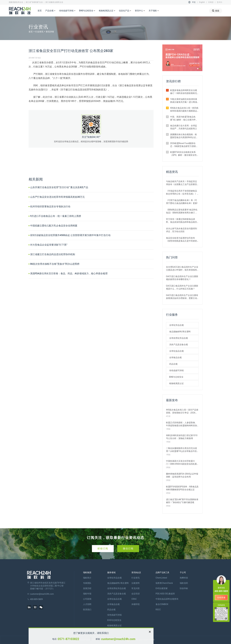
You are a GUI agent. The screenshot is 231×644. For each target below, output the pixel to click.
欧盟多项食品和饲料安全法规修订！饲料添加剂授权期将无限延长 (184, 92)
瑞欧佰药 (184, 583)
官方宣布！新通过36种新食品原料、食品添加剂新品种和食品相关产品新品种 (181, 221)
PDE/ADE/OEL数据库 (165, 594)
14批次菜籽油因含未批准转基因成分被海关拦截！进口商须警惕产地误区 (184, 101)
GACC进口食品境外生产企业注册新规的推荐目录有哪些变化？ (182, 278)
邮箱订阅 (103, 549)
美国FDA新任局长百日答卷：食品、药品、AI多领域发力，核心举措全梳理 (69, 273)
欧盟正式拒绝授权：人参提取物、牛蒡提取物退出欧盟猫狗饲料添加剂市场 (181, 424)
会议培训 (136, 594)
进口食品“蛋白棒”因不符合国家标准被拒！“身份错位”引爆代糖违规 (182, 501)
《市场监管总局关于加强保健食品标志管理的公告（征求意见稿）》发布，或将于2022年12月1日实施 (181, 192)
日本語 (211, 2)
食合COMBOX (162, 604)
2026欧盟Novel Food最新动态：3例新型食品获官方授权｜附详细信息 (184, 145)
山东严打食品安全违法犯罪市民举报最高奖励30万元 (57, 197)
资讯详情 (50, 32)
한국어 (220, 2)
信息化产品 (125, 11)
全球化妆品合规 (176, 351)
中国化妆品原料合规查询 (167, 599)
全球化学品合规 (176, 325)
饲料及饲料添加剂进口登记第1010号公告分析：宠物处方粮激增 (182, 437)
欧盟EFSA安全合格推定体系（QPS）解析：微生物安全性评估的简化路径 (183, 154)
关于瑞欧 (154, 11)
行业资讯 (39, 32)
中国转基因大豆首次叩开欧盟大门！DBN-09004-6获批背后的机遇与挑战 (181, 463)
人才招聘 (87, 604)
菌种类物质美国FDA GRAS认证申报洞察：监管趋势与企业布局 (182, 475)
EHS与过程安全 (87, 11)
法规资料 (136, 583)
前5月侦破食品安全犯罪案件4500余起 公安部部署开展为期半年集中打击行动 (70, 235)
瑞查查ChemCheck (164, 583)
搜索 (216, 11)
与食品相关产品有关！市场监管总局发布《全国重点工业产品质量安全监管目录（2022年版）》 (181, 183)
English (202, 2)
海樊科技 (184, 578)
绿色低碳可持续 (67, 11)
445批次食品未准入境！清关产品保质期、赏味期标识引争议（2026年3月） (182, 411)
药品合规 (173, 364)
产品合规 (50, 11)
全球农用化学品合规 (179, 338)
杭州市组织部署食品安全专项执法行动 (50, 206)
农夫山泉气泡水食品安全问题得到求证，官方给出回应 (181, 230)
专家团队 (87, 583)
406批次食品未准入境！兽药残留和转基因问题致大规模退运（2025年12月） (184, 110)
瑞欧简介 (87, 578)
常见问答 (136, 588)
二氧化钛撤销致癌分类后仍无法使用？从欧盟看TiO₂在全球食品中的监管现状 (181, 450)
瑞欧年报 (87, 594)
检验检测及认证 (107, 11)
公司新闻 (87, 599)
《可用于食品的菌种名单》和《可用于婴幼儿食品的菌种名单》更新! (182, 202)
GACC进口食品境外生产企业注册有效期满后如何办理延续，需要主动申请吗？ (182, 297)
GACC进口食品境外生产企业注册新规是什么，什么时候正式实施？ (182, 287)
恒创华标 (184, 588)
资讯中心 (140, 11)
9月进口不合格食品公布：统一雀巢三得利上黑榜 (56, 216)
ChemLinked (161, 578)
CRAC (134, 599)
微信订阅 (128, 549)
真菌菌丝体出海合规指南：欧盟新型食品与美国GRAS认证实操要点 (184, 136)
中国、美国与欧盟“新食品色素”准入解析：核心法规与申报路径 (184, 118)
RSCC (158, 610)
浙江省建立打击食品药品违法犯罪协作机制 (53, 254)
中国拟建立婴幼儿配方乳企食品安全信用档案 (54, 226)
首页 (40, 11)
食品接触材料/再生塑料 (180, 332)
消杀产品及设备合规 (179, 345)
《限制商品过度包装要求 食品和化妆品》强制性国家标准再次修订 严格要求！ (182, 211)
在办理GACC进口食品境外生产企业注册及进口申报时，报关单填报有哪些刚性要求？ (182, 269)
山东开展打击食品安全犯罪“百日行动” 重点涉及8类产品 (59, 187)
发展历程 (87, 588)
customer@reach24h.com (118, 639)
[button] (198, 69)
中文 (194, 2)
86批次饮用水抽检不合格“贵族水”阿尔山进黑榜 (55, 264)
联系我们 (87, 610)
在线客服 (221, 597)
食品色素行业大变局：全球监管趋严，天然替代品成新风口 (184, 127)
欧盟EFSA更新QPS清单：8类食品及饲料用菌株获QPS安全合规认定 (182, 488)
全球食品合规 (175, 357)
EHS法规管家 (162, 588)
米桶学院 (136, 604)
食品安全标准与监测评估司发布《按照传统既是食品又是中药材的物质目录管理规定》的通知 (181, 240)
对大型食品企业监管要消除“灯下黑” (49, 245)
